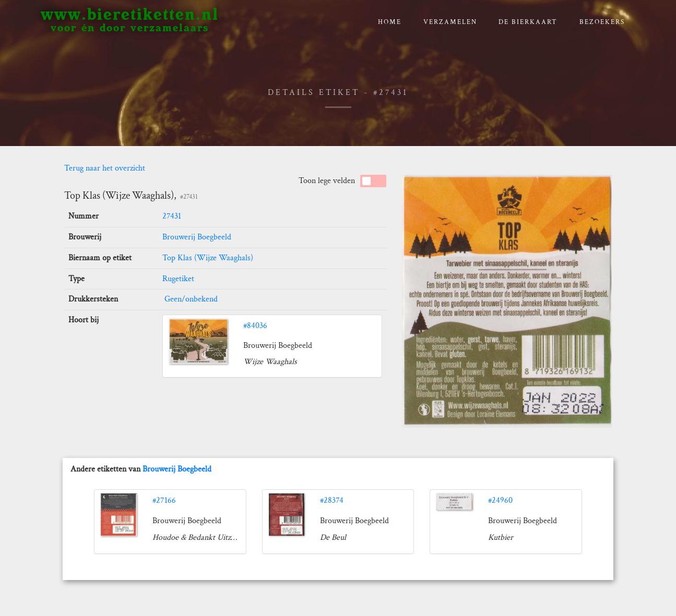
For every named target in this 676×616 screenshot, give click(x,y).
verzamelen (450, 22)
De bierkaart (528, 22)
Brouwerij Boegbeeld (197, 237)
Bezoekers (602, 22)
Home (390, 22)
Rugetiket (178, 279)
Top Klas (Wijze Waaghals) (208, 258)
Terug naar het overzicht (105, 168)
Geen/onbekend (190, 299)
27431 (172, 216)
